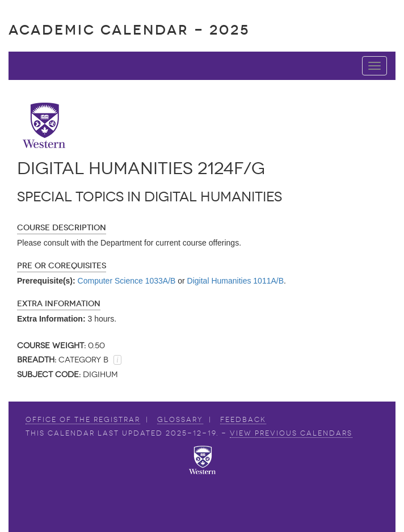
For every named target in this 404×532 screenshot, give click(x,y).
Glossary (180, 420)
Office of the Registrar (83, 420)
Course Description (62, 228)
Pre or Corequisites (62, 266)
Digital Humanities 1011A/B (235, 281)
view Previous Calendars (291, 433)
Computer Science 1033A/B (127, 281)
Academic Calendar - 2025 (129, 30)
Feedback (243, 420)
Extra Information (59, 304)
